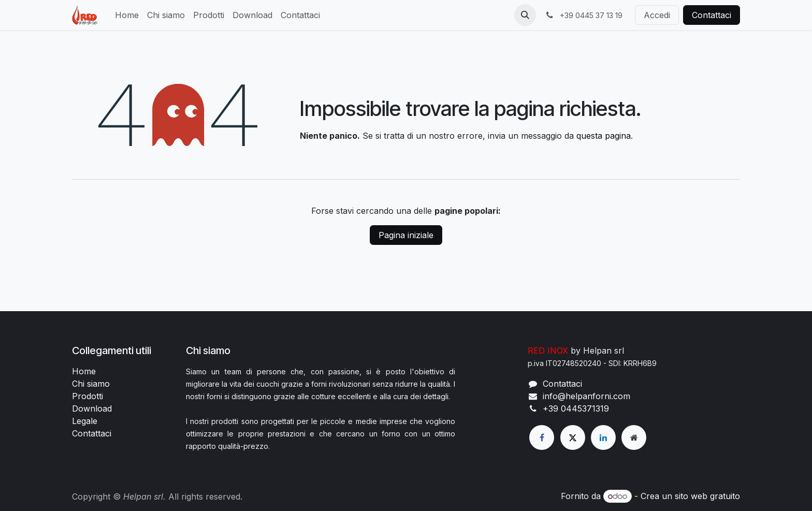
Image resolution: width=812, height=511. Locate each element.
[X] (573, 437)
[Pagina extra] (634, 437)
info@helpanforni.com (586, 396)
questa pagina (604, 136)
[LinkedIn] (603, 437)
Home (84, 371)
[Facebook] (542, 437)
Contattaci (712, 15)
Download (92, 408)
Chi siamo (91, 384)
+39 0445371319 (576, 408)
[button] (525, 15)
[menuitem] (127, 15)
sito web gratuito (707, 496)
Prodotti (88, 396)
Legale (85, 421)
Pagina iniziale (406, 235)
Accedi (657, 15)
